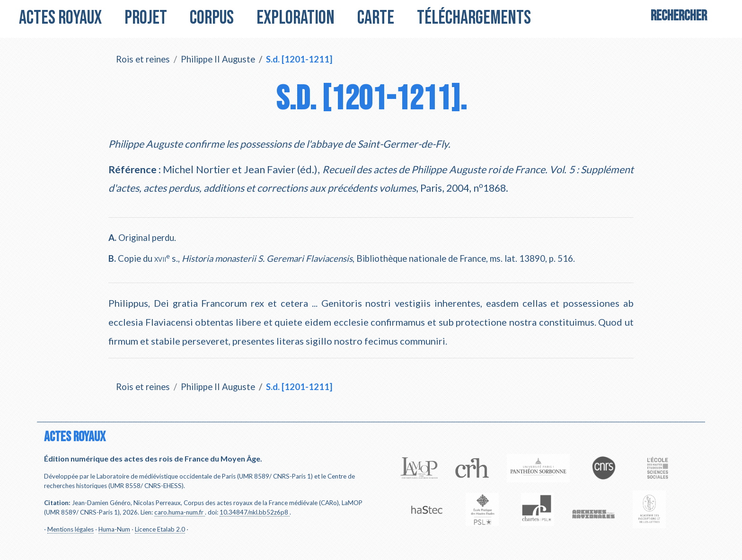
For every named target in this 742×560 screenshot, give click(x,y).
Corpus (212, 18)
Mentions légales (71, 529)
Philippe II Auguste (218, 59)
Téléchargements (474, 18)
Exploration (296, 18)
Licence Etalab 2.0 (160, 529)
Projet (146, 18)
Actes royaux (60, 18)
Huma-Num (114, 529)
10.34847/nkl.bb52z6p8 (254, 512)
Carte (376, 18)
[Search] (679, 18)
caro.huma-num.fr (179, 512)
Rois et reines (143, 59)
